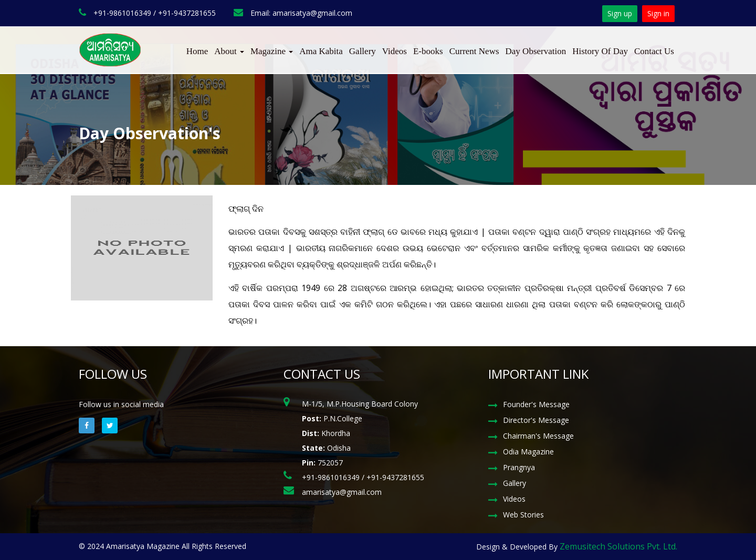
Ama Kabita (321, 51)
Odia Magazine (528, 452)
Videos (395, 51)
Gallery (363, 51)
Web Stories (523, 515)
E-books (428, 51)
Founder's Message (536, 404)
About (229, 51)
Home (197, 51)
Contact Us (654, 51)
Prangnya (519, 467)
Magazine (272, 51)
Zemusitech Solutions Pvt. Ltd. (618, 546)
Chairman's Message (538, 436)
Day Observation (536, 51)
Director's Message (536, 420)
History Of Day (600, 51)
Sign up (620, 13)
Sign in (658, 13)
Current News (474, 51)
